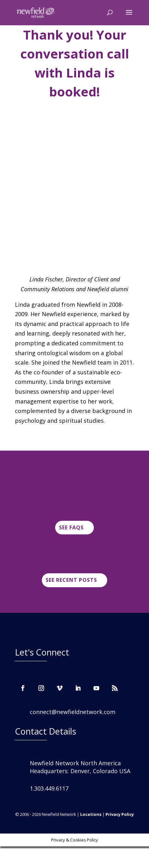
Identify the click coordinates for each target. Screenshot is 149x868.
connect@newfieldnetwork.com (73, 712)
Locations (91, 814)
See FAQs (71, 527)
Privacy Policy (120, 814)
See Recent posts (71, 580)
